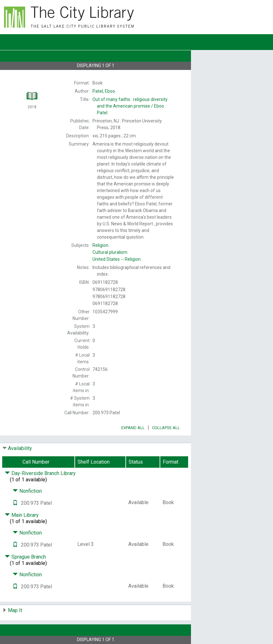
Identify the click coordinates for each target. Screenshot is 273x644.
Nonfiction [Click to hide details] (27, 491)
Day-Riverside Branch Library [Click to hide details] (40, 473)
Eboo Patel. (130, 106)
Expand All (133, 428)
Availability (20, 448)
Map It (15, 610)
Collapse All (166, 428)
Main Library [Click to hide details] (22, 515)
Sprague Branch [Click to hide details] (25, 557)
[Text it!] (15, 503)
